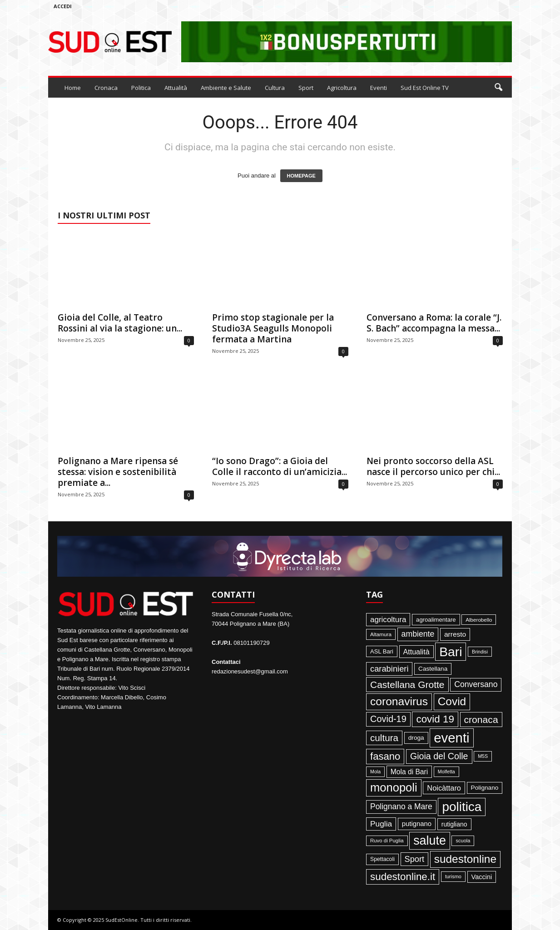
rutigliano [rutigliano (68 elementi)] (454, 824)
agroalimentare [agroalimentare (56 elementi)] (436, 620)
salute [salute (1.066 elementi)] (430, 841)
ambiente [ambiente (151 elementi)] (418, 634)
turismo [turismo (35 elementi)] (453, 876)
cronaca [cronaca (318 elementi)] (481, 720)
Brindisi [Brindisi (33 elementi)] (480, 652)
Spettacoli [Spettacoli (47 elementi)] (382, 859)
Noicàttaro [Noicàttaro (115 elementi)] (444, 788)
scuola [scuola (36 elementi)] (463, 841)
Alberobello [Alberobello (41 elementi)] (479, 620)
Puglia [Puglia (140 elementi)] (381, 824)
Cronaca (106, 88)
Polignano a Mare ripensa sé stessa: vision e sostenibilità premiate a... (118, 472)
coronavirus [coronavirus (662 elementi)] (399, 701)
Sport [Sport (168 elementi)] (415, 859)
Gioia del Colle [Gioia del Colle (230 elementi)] (439, 756)
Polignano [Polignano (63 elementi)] (485, 788)
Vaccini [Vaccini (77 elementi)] (482, 877)
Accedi (63, 6)
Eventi (379, 88)
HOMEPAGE (301, 176)
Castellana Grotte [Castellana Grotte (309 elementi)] (407, 685)
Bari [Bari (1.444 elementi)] (451, 652)
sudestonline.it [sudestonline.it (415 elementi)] (403, 877)
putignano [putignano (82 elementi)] (417, 824)
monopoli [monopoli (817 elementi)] (394, 787)
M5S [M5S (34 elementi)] (483, 756)
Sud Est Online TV (425, 88)
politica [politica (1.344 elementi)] (462, 807)
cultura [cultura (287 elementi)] (384, 738)
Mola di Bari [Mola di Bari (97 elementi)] (409, 772)
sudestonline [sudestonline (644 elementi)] (465, 859)
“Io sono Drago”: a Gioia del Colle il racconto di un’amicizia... (280, 466)
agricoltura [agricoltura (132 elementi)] (388, 620)
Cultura (275, 88)
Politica (141, 88)
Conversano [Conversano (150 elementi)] (476, 684)
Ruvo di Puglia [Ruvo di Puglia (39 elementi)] (387, 841)
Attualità (176, 88)
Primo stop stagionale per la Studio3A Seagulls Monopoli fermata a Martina (273, 328)
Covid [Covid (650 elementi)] (452, 701)
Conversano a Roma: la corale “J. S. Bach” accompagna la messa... (434, 323)
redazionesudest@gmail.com (250, 671)
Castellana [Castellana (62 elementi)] (433, 669)
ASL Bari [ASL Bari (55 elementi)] (382, 651)
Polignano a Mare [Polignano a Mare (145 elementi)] (401, 806)
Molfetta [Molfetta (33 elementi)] (446, 772)
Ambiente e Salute (226, 88)
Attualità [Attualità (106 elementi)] (416, 652)
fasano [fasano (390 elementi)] (385, 756)
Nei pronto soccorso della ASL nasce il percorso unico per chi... (433, 466)
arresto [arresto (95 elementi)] (455, 634)
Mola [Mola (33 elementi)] (375, 772)
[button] (498, 88)
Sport (306, 88)
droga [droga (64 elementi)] (416, 738)
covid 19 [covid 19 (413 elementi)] (435, 719)
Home (73, 88)
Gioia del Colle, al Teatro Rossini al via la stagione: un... (120, 323)
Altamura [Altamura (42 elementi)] (381, 634)
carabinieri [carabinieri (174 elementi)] (389, 669)
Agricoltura (342, 88)
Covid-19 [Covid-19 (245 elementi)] (388, 719)
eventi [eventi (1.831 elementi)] (451, 738)
